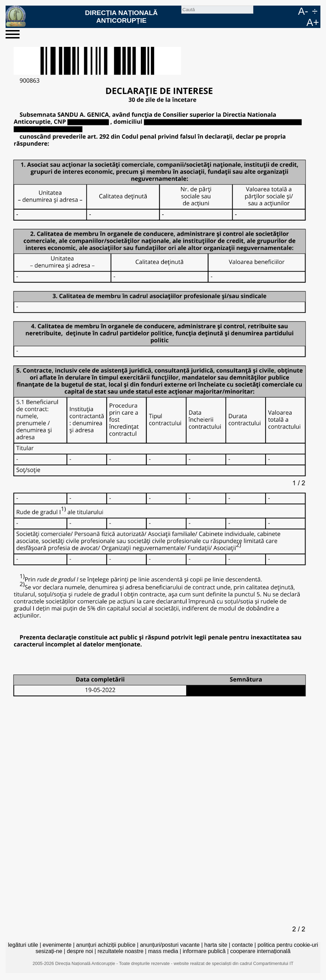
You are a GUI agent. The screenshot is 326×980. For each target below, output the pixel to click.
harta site (216, 945)
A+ (313, 22)
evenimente (57, 945)
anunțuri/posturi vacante (170, 945)
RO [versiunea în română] (281, 11)
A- (303, 11)
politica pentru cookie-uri (288, 945)
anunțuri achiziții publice (106, 945)
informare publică (204, 951)
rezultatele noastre (121, 951)
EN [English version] (292, 11)
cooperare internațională (260, 951)
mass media (163, 951)
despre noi (80, 951)
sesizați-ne (49, 951)
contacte (242, 945)
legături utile (23, 945)
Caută (259, 11)
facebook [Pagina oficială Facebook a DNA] (270, 11)
